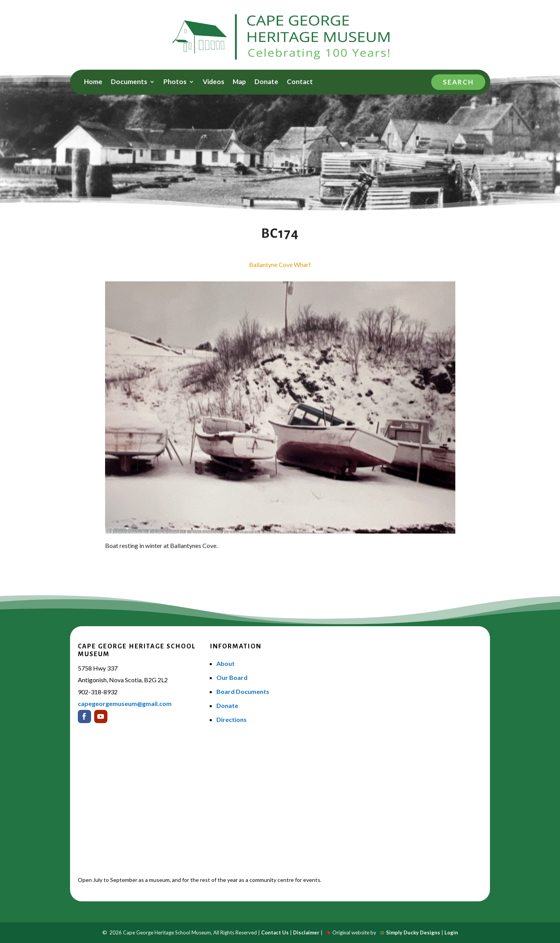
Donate (266, 82)
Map (239, 82)
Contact (300, 82)
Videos (213, 82)
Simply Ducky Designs (413, 932)
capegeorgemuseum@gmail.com (125, 703)
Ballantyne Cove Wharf (280, 264)
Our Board (232, 677)
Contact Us (275, 932)
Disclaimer (306, 932)
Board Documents (243, 691)
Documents (129, 82)
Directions (232, 719)
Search (458, 82)
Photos (175, 82)
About (226, 663)
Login (451, 932)
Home (93, 82)
